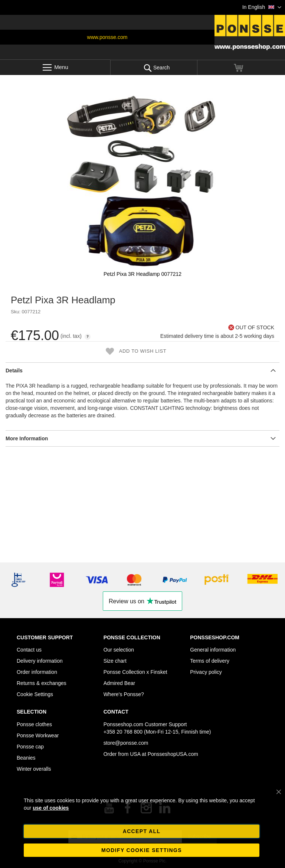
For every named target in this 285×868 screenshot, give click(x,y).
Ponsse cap (30, 747)
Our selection (119, 650)
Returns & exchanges (42, 683)
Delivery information (40, 661)
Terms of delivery (210, 661)
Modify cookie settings (142, 850)
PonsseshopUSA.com (173, 754)
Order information (37, 672)
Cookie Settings (35, 694)
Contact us (29, 650)
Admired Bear (119, 683)
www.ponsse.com (107, 37)
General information (213, 650)
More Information (27, 438)
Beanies (26, 758)
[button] (262, 7)
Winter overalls (34, 769)
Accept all (142, 831)
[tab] (142, 370)
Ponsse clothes (34, 724)
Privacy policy (206, 672)
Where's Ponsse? (124, 694)
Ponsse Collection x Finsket (135, 672)
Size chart (115, 661)
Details (14, 371)
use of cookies (51, 808)
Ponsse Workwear (38, 735)
